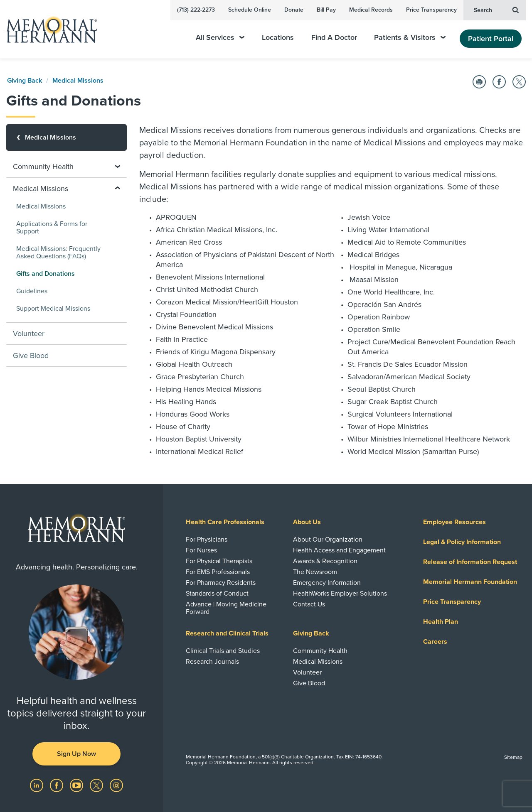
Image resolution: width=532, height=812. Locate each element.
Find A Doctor (334, 38)
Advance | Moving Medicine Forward (226, 608)
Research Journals (212, 662)
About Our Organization (328, 540)
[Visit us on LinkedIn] (37, 785)
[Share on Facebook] (499, 82)
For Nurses (201, 550)
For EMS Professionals (218, 572)
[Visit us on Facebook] (57, 785)
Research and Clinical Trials (227, 633)
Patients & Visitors (410, 38)
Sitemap (513, 757)
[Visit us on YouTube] (77, 785)
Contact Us (309, 604)
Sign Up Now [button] (76, 754)
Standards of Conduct (217, 594)
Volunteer (29, 334)
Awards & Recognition (325, 561)
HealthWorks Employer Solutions (340, 594)
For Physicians (207, 540)
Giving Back (25, 81)
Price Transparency (431, 10)
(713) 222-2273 (196, 10)
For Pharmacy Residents (221, 583)
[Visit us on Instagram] (116, 785)
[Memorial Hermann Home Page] (48, 29)
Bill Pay (326, 10)
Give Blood (31, 356)
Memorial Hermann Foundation (470, 582)
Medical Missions (78, 81)
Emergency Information (327, 583)
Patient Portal (491, 39)
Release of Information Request (470, 562)
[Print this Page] (479, 82)
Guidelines (32, 291)
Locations (278, 38)
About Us (307, 522)
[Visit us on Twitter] (97, 785)
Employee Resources (454, 522)
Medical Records (371, 10)
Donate (294, 10)
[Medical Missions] (66, 137)
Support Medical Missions (53, 309)
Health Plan (441, 622)
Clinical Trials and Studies (223, 651)
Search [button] (496, 10)
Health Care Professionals (225, 522)
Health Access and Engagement (339, 550)
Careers (435, 642)
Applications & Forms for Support (52, 228)
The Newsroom (315, 572)
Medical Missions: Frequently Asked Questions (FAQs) (58, 253)
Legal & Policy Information (462, 542)
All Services (220, 38)
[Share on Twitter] (519, 82)
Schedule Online (250, 10)
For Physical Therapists (219, 561)
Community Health (320, 651)
